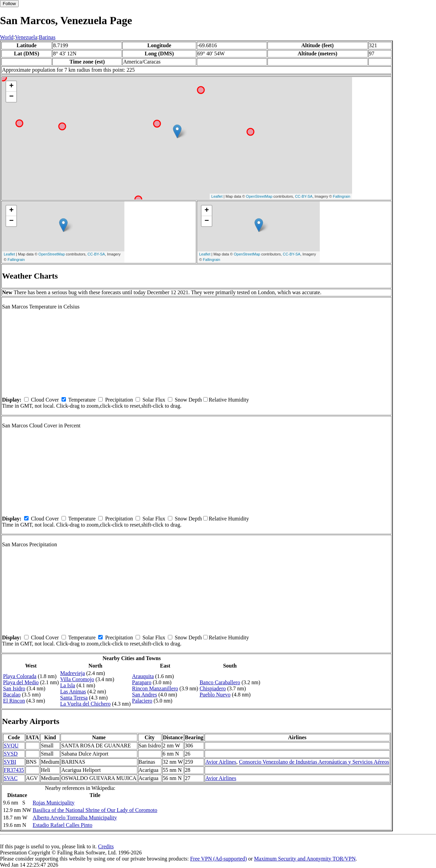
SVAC (11, 778)
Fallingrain (342, 196)
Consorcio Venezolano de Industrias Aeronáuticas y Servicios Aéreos (314, 762)
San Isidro (14, 688)
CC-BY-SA (304, 196)
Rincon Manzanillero (155, 688)
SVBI (10, 762)
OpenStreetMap (259, 196)
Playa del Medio (21, 682)
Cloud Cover (45, 400)
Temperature (82, 400)
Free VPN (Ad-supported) (218, 859)
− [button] (11, 97)
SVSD (11, 754)
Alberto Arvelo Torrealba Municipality (75, 818)
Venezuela (26, 37)
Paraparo (142, 682)
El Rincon (14, 701)
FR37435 (14, 770)
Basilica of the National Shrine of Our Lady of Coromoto (95, 810)
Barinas (47, 37)
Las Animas (73, 692)
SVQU (11, 746)
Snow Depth (188, 400)
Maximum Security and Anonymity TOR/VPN (305, 859)
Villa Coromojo (77, 679)
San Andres (145, 695)
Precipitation (119, 400)
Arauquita (143, 676)
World (7, 37)
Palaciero (142, 701)
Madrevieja (73, 673)
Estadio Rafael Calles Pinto (63, 825)
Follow (9, 4)
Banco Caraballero (220, 682)
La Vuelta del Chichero (85, 704)
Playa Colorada (20, 676)
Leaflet (217, 196)
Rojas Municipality (54, 803)
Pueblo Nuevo (215, 695)
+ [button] (11, 86)
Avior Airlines (221, 762)
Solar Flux (154, 400)
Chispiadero (213, 688)
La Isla (68, 685)
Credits (106, 846)
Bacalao (12, 695)
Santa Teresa (74, 698)
